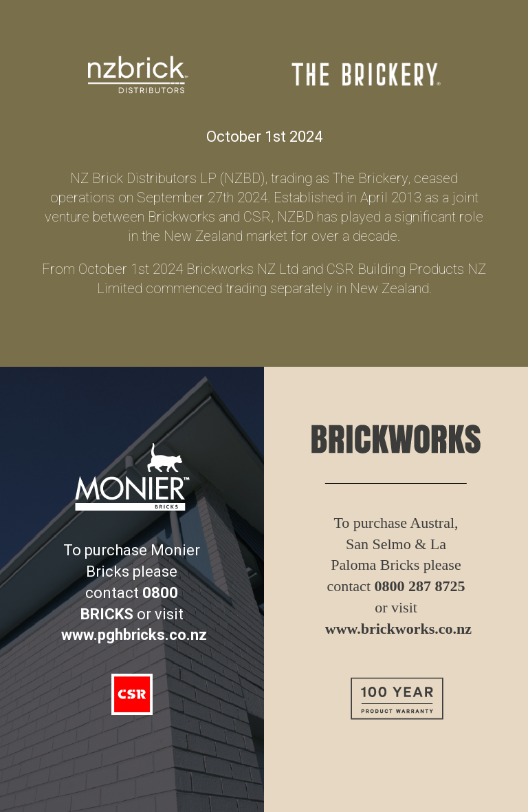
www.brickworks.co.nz (398, 629)
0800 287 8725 (420, 586)
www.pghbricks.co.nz (134, 635)
